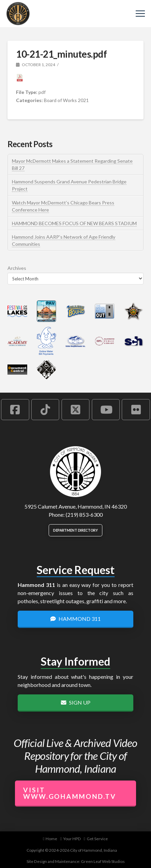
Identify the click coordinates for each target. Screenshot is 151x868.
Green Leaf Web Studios (103, 861)
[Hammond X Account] (75, 410)
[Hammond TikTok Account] (45, 410)
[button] (140, 14)
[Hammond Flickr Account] (136, 410)
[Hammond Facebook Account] (15, 410)
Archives (17, 268)
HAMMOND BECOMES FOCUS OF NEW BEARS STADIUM (74, 223)
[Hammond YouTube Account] (106, 410)
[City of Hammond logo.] (75, 472)
